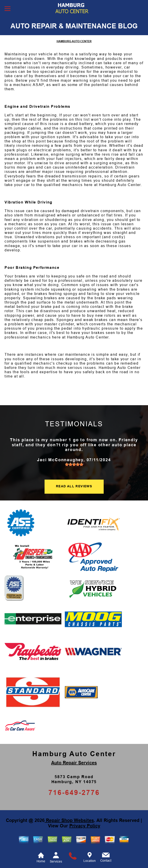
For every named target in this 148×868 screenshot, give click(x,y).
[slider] (74, 464)
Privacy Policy (85, 826)
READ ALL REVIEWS (74, 486)
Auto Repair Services (74, 763)
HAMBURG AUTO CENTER (74, 41)
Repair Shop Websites (69, 820)
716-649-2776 (74, 793)
